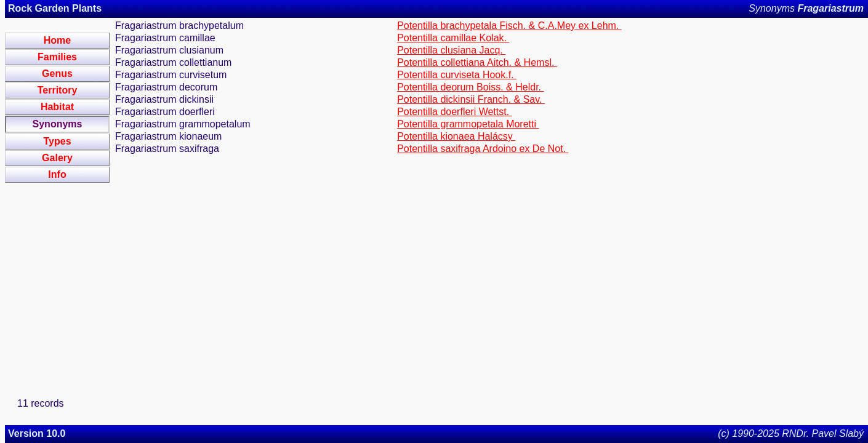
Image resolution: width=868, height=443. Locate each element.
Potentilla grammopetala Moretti (468, 124)
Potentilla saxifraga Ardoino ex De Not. (483, 149)
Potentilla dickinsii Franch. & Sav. (471, 99)
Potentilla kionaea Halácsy (456, 136)
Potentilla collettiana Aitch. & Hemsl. (477, 62)
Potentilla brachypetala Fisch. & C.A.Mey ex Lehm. (509, 26)
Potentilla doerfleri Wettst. (454, 112)
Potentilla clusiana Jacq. (451, 50)
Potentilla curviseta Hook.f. (457, 75)
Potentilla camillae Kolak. (453, 38)
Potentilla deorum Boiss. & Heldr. (470, 87)
